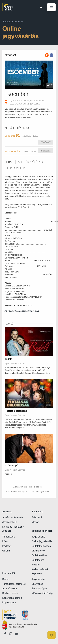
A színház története (13, 517)
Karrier (6, 579)
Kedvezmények (40, 569)
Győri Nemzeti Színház (15, 363)
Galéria (6, 551)
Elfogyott (46, 142)
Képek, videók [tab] (16, 168)
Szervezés (37, 584)
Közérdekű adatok (12, 598)
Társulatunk (9, 537)
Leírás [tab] (9, 162)
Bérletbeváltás (39, 555)
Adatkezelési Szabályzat (16, 491)
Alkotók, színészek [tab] (30, 162)
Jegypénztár (38, 579)
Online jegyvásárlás (42, 541)
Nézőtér (36, 565)
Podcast (7, 546)
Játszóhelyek (10, 522)
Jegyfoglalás (38, 537)
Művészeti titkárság (42, 593)
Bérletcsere (38, 560)
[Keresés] (41, 7)
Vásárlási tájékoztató (40, 491)
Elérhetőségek (39, 588)
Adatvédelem (10, 588)
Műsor (35, 522)
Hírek (5, 541)
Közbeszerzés (10, 593)
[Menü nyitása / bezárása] (51, 8)
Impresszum (9, 602)
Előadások (37, 517)
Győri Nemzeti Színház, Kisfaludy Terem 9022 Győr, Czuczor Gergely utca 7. (27, 102)
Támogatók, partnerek (14, 584)
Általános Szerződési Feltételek (27, 487)
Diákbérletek (38, 551)
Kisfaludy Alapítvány (13, 527)
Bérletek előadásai (41, 546)
